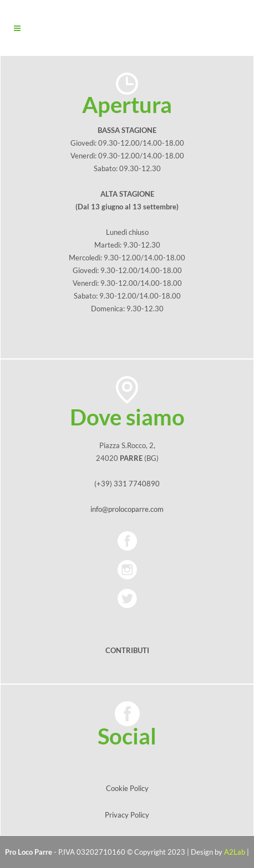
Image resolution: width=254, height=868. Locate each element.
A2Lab (235, 852)
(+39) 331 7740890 (127, 484)
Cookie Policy (127, 788)
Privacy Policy (127, 815)
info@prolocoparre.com (127, 509)
